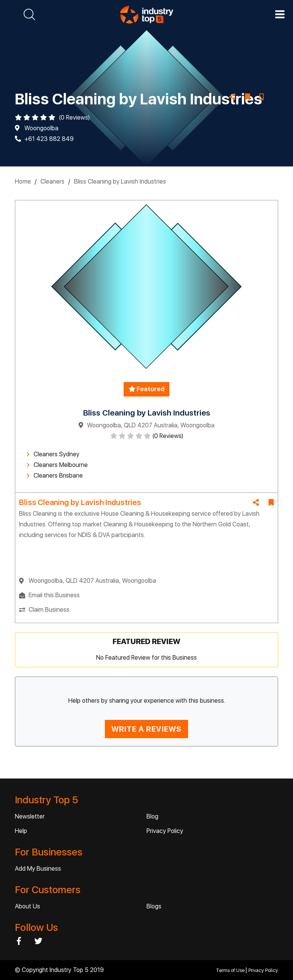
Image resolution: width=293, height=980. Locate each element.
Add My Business (38, 869)
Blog (152, 816)
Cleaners (52, 181)
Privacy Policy (165, 831)
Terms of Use (231, 970)
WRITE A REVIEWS (146, 729)
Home (23, 181)
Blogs (154, 906)
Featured (146, 389)
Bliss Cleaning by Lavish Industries (120, 181)
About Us (27, 906)
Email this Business (54, 595)
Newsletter (30, 816)
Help (21, 831)
